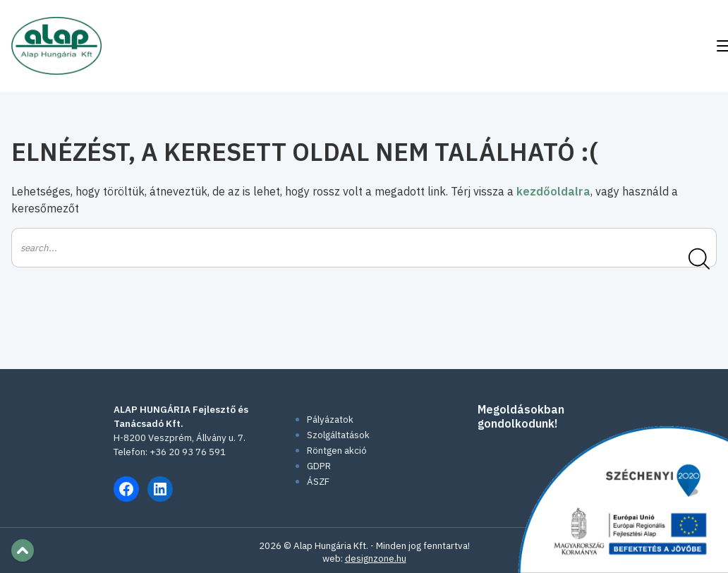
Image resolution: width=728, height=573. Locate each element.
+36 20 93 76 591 (188, 452)
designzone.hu (376, 558)
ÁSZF (318, 481)
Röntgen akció (337, 450)
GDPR (319, 466)
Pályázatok (330, 419)
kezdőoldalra (553, 191)
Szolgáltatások (338, 435)
